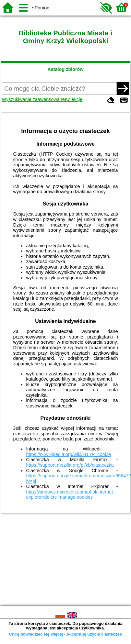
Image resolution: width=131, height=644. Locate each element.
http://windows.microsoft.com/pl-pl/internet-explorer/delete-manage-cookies (70, 495)
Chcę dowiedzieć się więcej (36, 634)
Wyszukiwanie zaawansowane (33, 99)
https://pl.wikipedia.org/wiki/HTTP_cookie (68, 454)
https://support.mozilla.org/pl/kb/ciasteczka (70, 465)
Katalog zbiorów (65, 69)
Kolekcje (74, 99)
